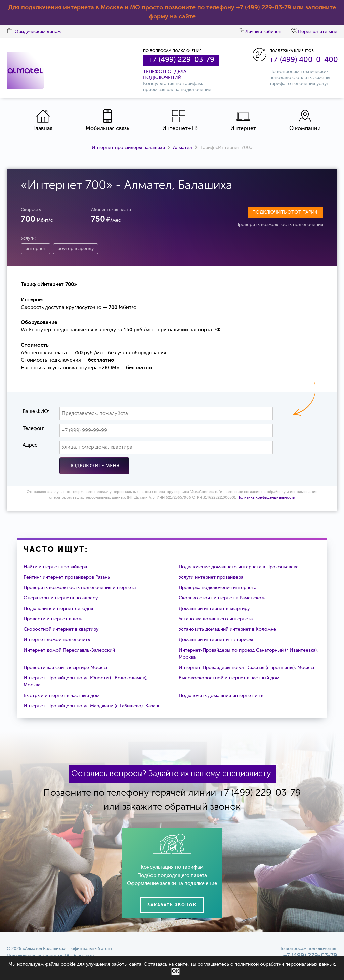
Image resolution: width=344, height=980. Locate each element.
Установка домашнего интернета (216, 619)
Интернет (243, 120)
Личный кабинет (260, 32)
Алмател (183, 148)
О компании (305, 120)
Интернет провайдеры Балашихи (128, 148)
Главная (43, 120)
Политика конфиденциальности (266, 498)
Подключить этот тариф (286, 212)
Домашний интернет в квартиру (214, 609)
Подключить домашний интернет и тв (221, 696)
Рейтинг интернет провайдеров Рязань (67, 577)
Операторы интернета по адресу (61, 598)
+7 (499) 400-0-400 (304, 60)
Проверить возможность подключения (279, 225)
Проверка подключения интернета (218, 588)
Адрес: (31, 445)
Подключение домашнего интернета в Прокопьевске (239, 567)
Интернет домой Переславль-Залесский (69, 650)
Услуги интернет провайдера (211, 577)
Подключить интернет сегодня (58, 609)
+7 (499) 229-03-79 (264, 8)
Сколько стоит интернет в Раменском (222, 598)
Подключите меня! (94, 466)
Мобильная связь (107, 120)
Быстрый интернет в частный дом (61, 696)
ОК (176, 971)
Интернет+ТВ (180, 120)
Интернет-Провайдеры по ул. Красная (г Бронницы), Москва (246, 668)
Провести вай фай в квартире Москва (65, 668)
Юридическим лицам (34, 32)
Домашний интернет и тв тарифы (216, 640)
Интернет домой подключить (57, 640)
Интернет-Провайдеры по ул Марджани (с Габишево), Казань (92, 706)
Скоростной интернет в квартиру (61, 629)
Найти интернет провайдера (55, 567)
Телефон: (33, 428)
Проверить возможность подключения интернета (80, 588)
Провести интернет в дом (53, 619)
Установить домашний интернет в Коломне (227, 629)
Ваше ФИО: (36, 412)
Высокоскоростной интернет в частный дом (229, 678)
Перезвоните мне (314, 32)
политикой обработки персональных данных (285, 964)
